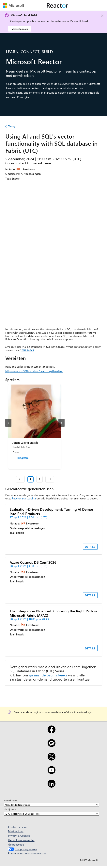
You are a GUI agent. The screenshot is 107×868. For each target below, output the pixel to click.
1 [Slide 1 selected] (30, 479)
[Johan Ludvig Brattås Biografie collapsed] (21, 458)
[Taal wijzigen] (52, 805)
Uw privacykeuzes (22, 849)
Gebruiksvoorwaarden (21, 840)
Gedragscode (16, 844)
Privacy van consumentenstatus (27, 853)
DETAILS (90, 547)
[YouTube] (51, 773)
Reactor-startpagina (24, 498)
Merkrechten (16, 831)
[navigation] (20, 479)
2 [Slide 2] (39, 479)
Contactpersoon (18, 827)
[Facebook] (51, 732)
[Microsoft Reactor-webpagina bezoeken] (57, 5)
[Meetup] (51, 746)
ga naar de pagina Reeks (48, 675)
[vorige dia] (8, 423)
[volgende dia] (61, 423)
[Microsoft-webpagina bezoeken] (13, 5)
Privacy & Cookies (19, 836)
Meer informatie (20, 29)
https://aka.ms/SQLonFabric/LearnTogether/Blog (34, 371)
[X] (51, 759)
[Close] (102, 16)
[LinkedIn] (51, 786)
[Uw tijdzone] (52, 814)
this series (28, 350)
